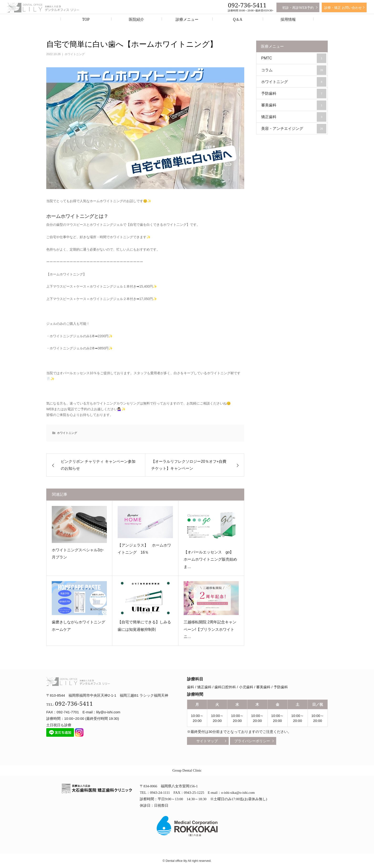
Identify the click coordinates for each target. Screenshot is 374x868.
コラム (294, 70)
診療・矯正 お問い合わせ (343, 8)
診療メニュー (187, 19)
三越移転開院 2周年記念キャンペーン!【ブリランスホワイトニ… (210, 629)
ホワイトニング (75, 54)
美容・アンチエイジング (294, 129)
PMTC (294, 58)
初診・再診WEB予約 (298, 8)
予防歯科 (294, 94)
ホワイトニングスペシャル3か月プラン (78, 554)
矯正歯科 (294, 117)
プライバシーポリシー (252, 741)
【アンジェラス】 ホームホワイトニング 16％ (144, 549)
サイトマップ (207, 741)
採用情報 (288, 19)
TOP (86, 19)
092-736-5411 (247, 5)
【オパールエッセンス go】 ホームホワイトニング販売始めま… (211, 559)
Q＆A (237, 19)
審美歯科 (294, 105)
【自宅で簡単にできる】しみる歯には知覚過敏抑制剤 (144, 626)
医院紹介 (136, 19)
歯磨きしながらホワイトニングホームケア (78, 626)
